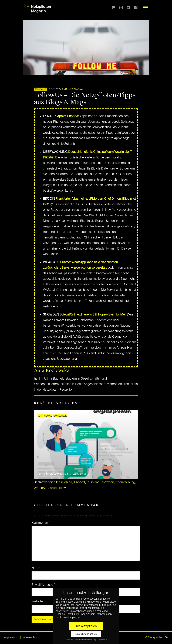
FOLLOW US (41, 90)
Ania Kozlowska (72, 89)
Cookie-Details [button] (71, 640)
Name (37, 568)
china (68, 482)
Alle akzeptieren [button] (86, 626)
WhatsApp (41, 488)
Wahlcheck (60, 416)
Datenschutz (30, 638)
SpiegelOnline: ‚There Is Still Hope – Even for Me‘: (93, 315)
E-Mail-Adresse (43, 585)
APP (40, 416)
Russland (93, 482)
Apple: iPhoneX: (68, 116)
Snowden (107, 482)
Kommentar (41, 523)
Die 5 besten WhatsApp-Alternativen (65, 474)
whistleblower (59, 488)
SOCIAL (48, 416)
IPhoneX (79, 482)
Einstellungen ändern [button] (86, 634)
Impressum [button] (103, 640)
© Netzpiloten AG (156, 638)
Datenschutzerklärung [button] (87, 640)
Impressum (11, 638)
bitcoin (58, 482)
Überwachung (125, 482)
